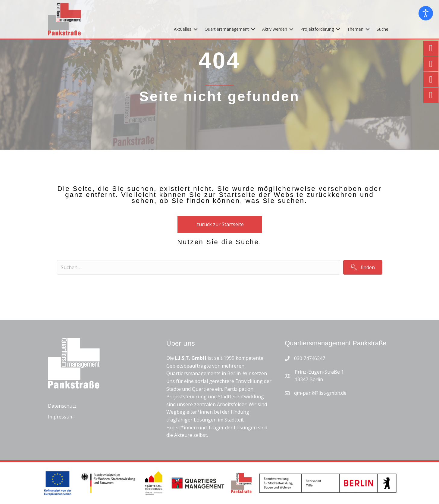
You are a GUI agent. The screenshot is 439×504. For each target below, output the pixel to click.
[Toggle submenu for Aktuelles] (196, 29)
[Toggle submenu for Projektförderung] (338, 29)
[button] (363, 267)
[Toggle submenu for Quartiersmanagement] (253, 29)
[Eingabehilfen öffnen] (426, 13)
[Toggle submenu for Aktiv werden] (291, 29)
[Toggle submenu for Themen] (368, 29)
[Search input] (199, 267)
